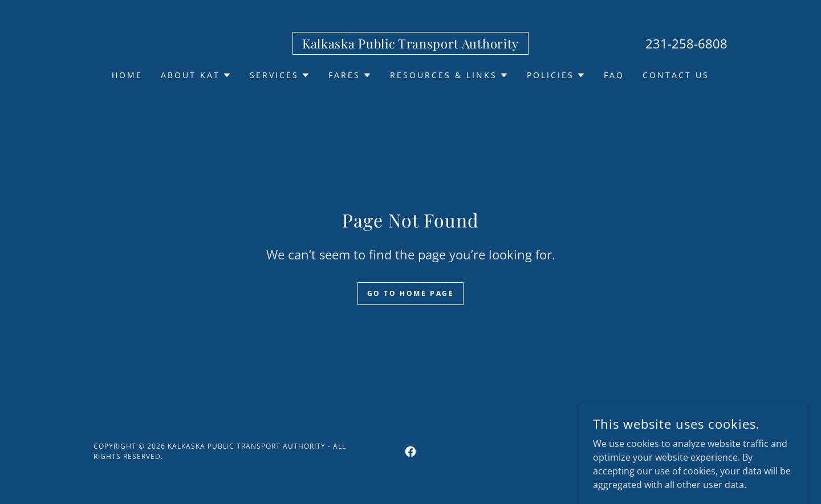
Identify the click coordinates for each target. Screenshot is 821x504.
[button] (196, 75)
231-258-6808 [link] (686, 43)
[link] (410, 45)
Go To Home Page (411, 293)
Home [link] (127, 75)
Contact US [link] (676, 75)
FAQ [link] (614, 75)
